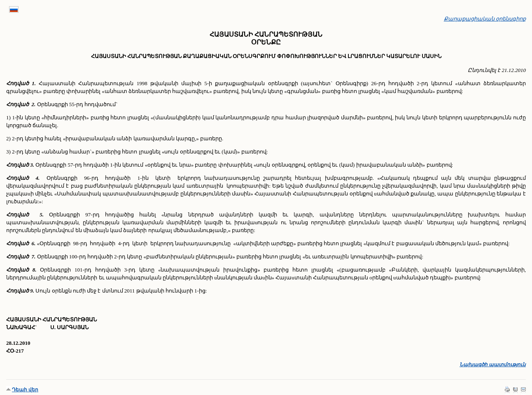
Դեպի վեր (25, 390)
